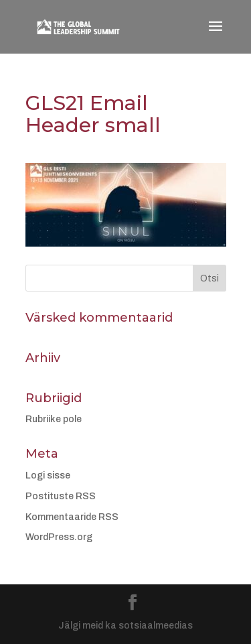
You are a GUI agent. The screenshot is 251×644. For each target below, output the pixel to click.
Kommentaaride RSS (72, 517)
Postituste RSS (61, 496)
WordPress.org (59, 537)
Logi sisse (48, 475)
